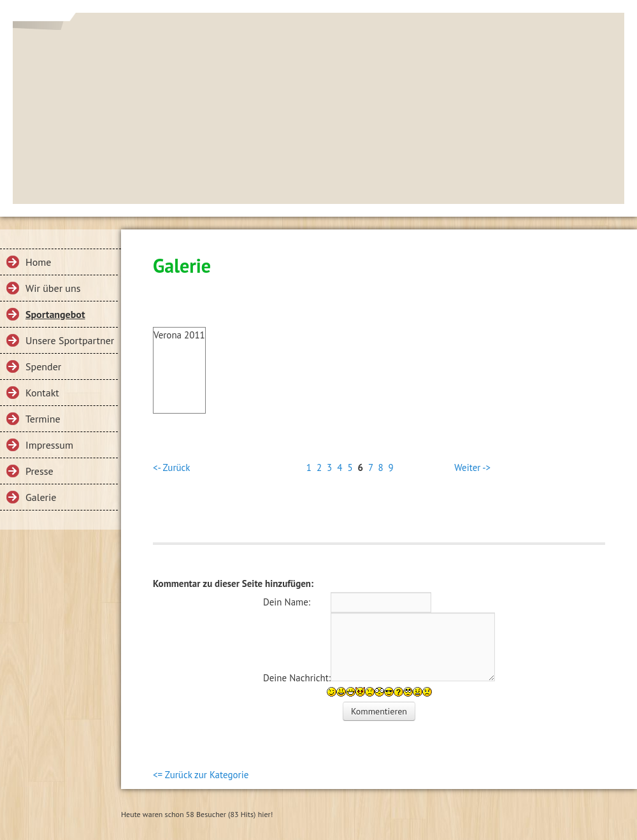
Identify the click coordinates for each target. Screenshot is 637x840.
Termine (43, 419)
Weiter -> (472, 467)
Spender (43, 366)
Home (38, 262)
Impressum (49, 445)
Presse (39, 471)
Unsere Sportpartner (70, 340)
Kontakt (42, 393)
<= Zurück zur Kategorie (201, 775)
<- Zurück (171, 467)
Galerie (41, 497)
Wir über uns (53, 288)
